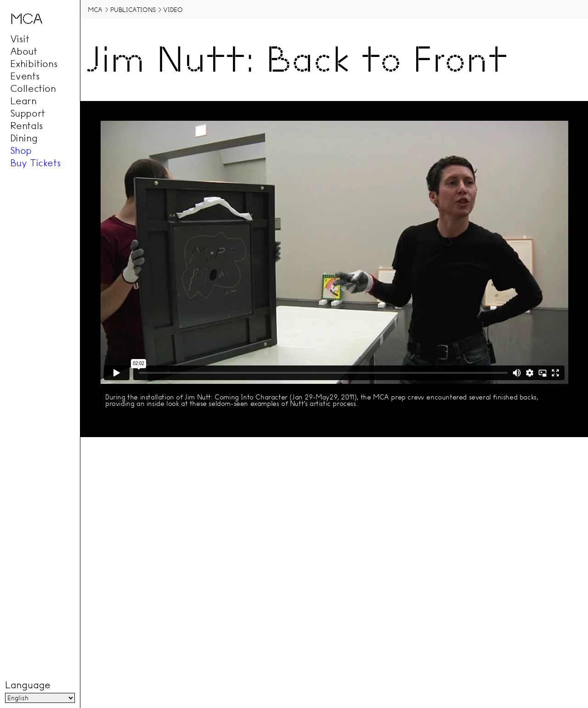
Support (28, 113)
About (24, 51)
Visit (20, 39)
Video (173, 10)
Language (28, 685)
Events (25, 76)
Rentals (27, 125)
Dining (24, 138)
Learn (23, 101)
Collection (33, 88)
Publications (133, 10)
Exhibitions (34, 63)
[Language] (40, 698)
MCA (95, 10)
